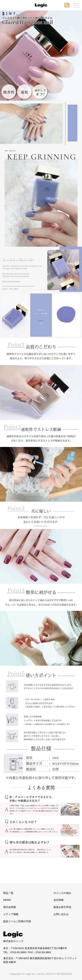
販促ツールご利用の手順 (17, 921)
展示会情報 (10, 907)
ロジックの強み (62, 893)
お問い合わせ (61, 914)
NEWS (7, 900)
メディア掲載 (11, 914)
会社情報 (59, 900)
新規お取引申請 (62, 907)
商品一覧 (8, 893)
